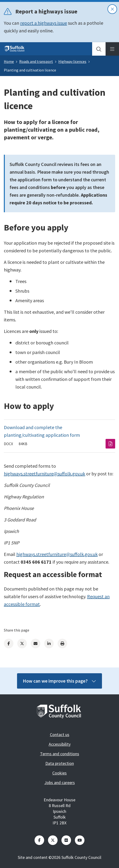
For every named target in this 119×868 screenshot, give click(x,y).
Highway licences (72, 61)
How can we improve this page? (59, 681)
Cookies (59, 773)
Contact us (60, 735)
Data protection (60, 763)
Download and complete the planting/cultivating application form (42, 431)
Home (9, 61)
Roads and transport (36, 61)
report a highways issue (44, 23)
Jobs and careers (60, 782)
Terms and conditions (60, 754)
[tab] (99, 49)
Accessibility (60, 744)
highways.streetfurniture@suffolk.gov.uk (45, 474)
